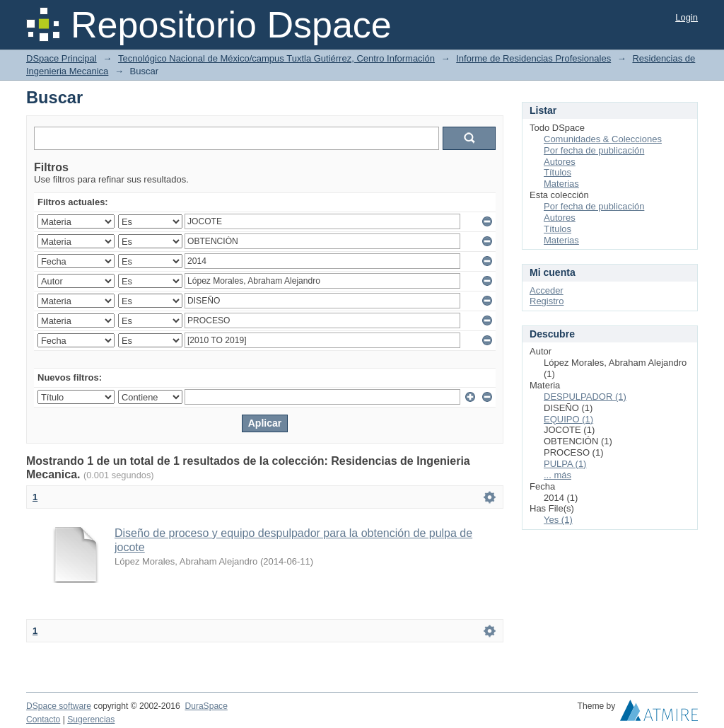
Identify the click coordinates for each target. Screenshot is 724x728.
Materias (561, 184)
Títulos (557, 172)
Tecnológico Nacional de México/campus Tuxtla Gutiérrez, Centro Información (276, 58)
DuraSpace (206, 706)
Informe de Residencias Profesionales (533, 58)
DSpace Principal (62, 58)
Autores (560, 162)
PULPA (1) (565, 464)
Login (687, 17)
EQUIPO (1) (568, 419)
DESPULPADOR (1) (585, 397)
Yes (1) (558, 520)
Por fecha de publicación (594, 150)
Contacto (43, 720)
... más (557, 475)
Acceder (547, 290)
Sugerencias (91, 720)
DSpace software (59, 706)
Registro (547, 301)
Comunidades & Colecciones (603, 139)
